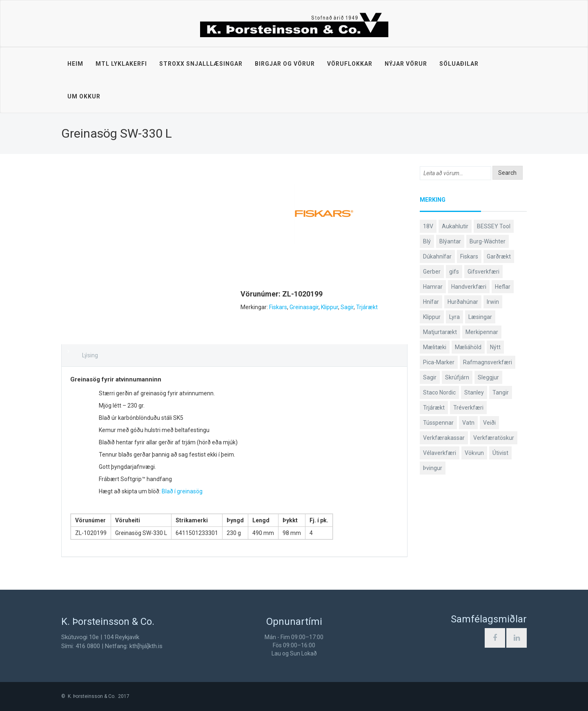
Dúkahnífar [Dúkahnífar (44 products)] (437, 256)
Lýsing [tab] (90, 355)
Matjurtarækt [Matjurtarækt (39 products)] (440, 332)
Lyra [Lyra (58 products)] (454, 317)
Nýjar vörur (406, 64)
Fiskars (278, 307)
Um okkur (84, 96)
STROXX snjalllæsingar (201, 64)
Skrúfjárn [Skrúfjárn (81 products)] (457, 377)
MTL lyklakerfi (121, 64)
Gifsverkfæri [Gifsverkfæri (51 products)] (483, 272)
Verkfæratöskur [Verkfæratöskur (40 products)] (494, 438)
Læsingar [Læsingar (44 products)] (480, 317)
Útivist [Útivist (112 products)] (500, 453)
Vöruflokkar (350, 64)
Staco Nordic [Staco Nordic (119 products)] (439, 392)
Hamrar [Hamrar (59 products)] (433, 287)
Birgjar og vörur (285, 64)
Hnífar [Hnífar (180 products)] (431, 302)
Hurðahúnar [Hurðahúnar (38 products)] (463, 302)
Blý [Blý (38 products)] (427, 241)
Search (507, 173)
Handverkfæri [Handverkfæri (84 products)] (469, 287)
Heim (75, 64)
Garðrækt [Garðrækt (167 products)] (499, 256)
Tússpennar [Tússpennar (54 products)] (438, 423)
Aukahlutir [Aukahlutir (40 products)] (455, 226)
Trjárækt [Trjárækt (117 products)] (434, 408)
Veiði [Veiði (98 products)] (489, 423)
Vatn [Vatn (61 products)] (468, 423)
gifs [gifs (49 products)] (454, 272)
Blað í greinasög (182, 491)
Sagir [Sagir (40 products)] (430, 377)
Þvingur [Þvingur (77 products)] (433, 468)
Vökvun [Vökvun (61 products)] (474, 453)
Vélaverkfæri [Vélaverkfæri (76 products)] (440, 453)
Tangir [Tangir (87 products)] (501, 392)
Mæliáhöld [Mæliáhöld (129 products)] (468, 347)
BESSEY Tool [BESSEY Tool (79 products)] (494, 226)
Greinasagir (304, 307)
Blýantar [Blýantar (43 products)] (450, 241)
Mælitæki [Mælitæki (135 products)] (435, 347)
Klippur (330, 307)
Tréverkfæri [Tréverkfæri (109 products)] (468, 408)
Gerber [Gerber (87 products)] (432, 272)
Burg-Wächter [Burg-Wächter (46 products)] (488, 241)
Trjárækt (367, 307)
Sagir (347, 307)
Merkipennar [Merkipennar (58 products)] (482, 332)
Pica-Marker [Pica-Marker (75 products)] (439, 362)
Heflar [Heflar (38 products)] (503, 287)
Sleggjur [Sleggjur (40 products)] (488, 377)
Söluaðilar (459, 64)
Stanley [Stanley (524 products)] (474, 392)
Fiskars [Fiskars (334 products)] (469, 256)
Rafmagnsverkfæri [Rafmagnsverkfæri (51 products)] (488, 362)
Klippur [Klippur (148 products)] (432, 317)
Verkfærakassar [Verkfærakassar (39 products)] (444, 438)
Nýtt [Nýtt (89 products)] (495, 347)
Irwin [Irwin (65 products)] (493, 302)
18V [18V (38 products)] (428, 226)
